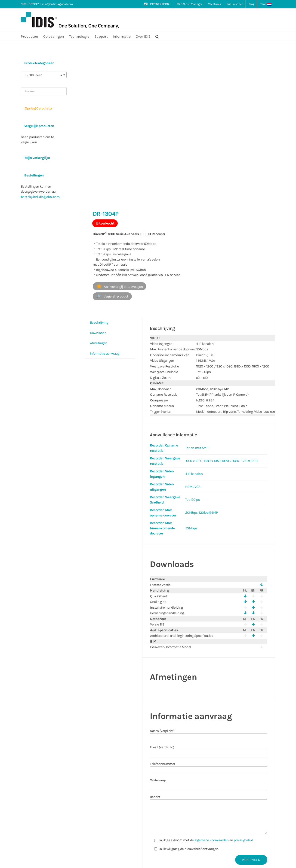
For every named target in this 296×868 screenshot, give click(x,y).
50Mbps (191, 528)
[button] (157, 36)
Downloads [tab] (98, 333)
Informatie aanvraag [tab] (105, 353)
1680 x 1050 (212, 461)
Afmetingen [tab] (99, 343)
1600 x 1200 (194, 461)
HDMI (189, 487)
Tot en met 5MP (197, 448)
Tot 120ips (193, 500)
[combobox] (44, 75)
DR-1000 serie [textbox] (42, 75)
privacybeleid (244, 840)
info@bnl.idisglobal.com (57, 4)
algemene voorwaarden (211, 840)
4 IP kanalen (194, 474)
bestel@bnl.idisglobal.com (40, 197)
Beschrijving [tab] (99, 322)
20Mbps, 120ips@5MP (202, 513)
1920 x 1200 (249, 461)
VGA (197, 487)
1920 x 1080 (230, 461)
